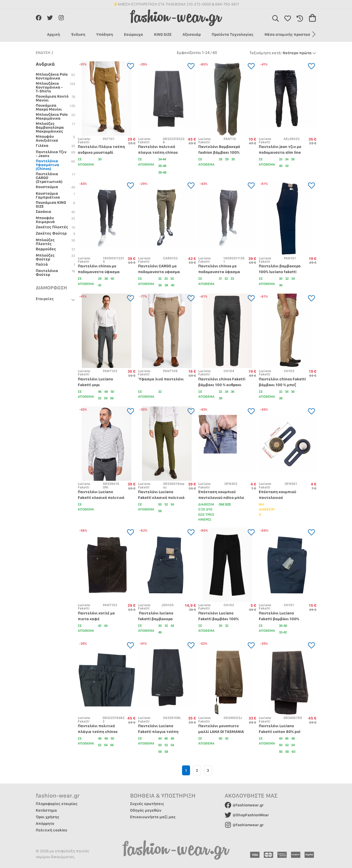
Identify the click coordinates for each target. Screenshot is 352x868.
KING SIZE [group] (163, 34)
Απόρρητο (45, 823)
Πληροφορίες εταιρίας (57, 804)
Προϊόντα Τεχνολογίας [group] (233, 34)
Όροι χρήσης (48, 817)
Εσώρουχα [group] (134, 34)
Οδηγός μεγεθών (146, 810)
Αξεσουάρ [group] (192, 34)
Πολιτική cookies (51, 830)
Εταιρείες (45, 299)
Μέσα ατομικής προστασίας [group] (290, 34)
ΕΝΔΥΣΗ (43, 53)
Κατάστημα (46, 810)
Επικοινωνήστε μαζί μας (153, 817)
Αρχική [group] (53, 34)
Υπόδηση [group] (105, 34)
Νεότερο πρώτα (283, 53)
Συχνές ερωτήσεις (147, 804)
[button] (313, 34)
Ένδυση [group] (78, 34)
